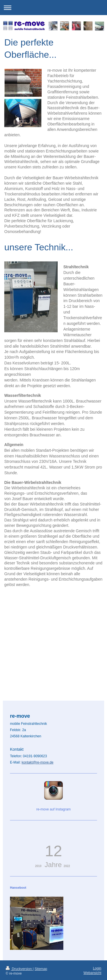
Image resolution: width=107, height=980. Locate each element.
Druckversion (19, 959)
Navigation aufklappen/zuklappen (53, 8)
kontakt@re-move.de (38, 752)
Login (97, 958)
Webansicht (92, 963)
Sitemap (41, 959)
